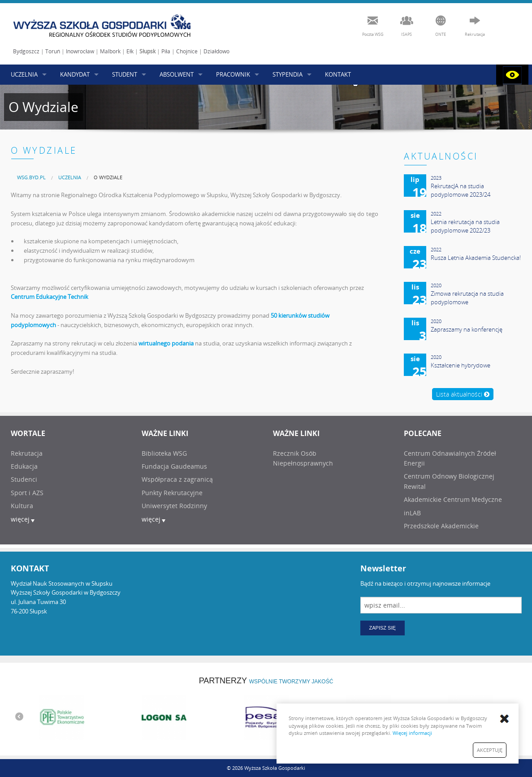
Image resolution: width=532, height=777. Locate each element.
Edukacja (24, 466)
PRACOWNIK (233, 74)
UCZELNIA (24, 74)
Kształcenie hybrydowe (461, 365)
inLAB (412, 513)
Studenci (24, 479)
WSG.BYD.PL (31, 177)
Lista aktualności (463, 394)
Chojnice (187, 51)
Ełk (130, 51)
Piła (166, 51)
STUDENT (125, 74)
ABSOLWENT (177, 74)
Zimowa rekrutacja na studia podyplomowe (467, 298)
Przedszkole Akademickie (441, 526)
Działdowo (216, 51)
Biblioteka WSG (164, 453)
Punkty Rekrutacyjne (172, 493)
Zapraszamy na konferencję (467, 329)
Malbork (110, 51)
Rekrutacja (27, 453)
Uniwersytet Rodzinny (174, 506)
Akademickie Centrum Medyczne (453, 499)
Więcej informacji (412, 733)
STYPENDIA (288, 74)
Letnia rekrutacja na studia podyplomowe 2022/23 (465, 226)
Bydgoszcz (26, 51)
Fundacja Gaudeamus (174, 466)
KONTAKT (338, 74)
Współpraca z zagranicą (177, 479)
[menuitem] (31, 177)
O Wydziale (108, 177)
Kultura (22, 506)
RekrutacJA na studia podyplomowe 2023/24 (461, 190)
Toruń (53, 51)
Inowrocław (80, 51)
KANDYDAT (75, 74)
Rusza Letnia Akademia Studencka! (476, 258)
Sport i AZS (27, 493)
